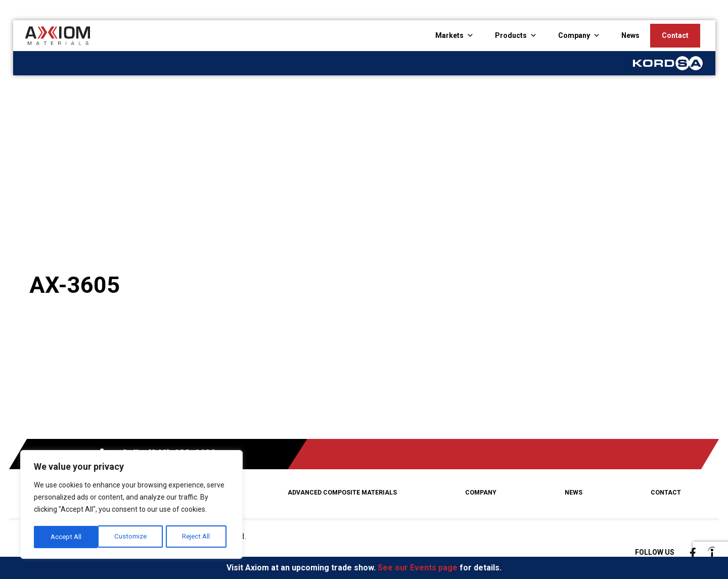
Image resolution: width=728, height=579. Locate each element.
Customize (66, 537)
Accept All (198, 537)
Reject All (133, 537)
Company (574, 35)
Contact (675, 35)
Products (511, 35)
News (630, 35)
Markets (449, 35)
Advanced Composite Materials (344, 493)
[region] (131, 506)
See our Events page (418, 568)
